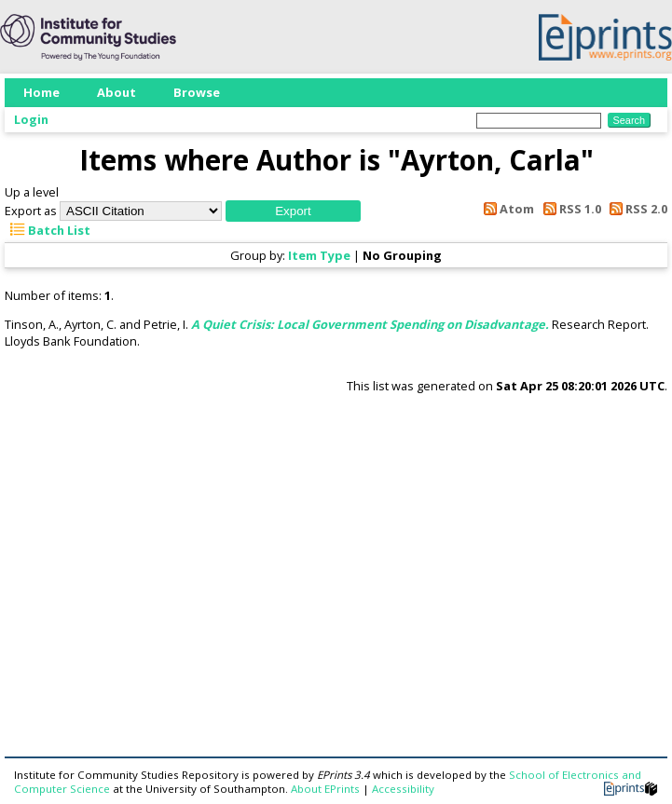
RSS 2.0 (636, 209)
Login (31, 119)
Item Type (319, 255)
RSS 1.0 (569, 209)
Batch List (48, 230)
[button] (293, 211)
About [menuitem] (117, 92)
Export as (31, 211)
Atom (506, 209)
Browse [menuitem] (197, 92)
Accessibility (403, 789)
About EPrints (325, 789)
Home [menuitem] (41, 92)
